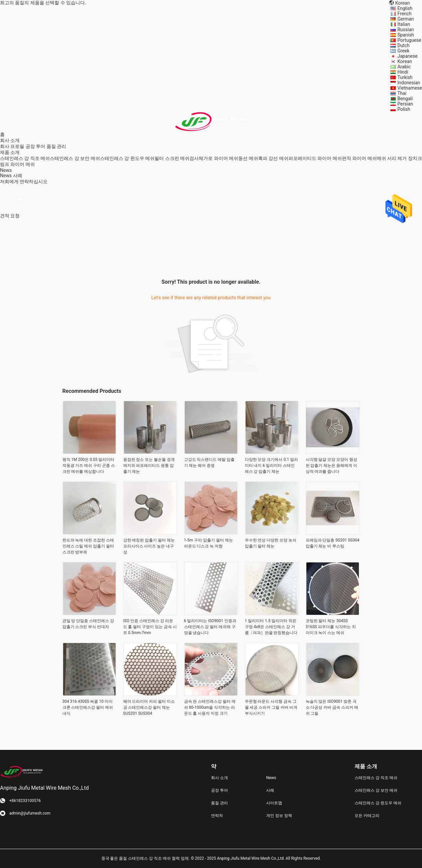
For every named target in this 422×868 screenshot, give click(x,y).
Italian (404, 24)
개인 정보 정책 (279, 816)
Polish (404, 109)
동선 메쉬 (248, 158)
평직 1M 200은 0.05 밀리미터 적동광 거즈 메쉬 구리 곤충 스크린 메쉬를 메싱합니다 (89, 466)
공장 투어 (35, 146)
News (6, 176)
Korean (405, 61)
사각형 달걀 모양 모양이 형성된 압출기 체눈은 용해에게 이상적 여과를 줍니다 (332, 466)
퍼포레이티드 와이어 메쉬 (315, 158)
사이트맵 (274, 803)
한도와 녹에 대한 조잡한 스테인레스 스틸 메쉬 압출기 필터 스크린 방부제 (88, 546)
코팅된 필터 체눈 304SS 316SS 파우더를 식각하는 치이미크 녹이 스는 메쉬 (331, 627)
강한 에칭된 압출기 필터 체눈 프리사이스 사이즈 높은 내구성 (149, 546)
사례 (18, 176)
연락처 (217, 816)
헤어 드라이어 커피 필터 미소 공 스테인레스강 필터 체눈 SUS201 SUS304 (149, 707)
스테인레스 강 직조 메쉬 (25, 158)
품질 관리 (56, 146)
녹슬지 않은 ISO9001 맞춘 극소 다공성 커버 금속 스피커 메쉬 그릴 (332, 707)
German (406, 19)
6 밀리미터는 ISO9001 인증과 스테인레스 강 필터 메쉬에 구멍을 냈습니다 (210, 627)
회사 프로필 (12, 146)
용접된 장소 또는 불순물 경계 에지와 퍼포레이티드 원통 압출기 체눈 (149, 466)
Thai (402, 93)
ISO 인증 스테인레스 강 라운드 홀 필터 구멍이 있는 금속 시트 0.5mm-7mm (150, 627)
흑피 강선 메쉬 (273, 158)
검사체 (196, 158)
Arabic (404, 67)
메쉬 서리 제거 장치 (397, 158)
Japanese (408, 56)
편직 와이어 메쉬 (359, 158)
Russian (406, 30)
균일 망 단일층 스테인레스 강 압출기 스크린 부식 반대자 (88, 624)
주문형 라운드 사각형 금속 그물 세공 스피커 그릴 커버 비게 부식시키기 (271, 707)
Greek (403, 51)
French (404, 14)
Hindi (403, 72)
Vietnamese (410, 88)
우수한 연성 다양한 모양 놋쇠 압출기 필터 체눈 (271, 543)
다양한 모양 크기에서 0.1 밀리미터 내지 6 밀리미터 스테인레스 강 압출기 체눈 (272, 466)
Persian (405, 104)
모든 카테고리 (367, 816)
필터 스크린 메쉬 (172, 158)
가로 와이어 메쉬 (221, 158)
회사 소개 (219, 778)
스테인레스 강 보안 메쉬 (75, 158)
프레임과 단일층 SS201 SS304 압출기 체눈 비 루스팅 (333, 543)
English (405, 8)
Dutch (404, 45)
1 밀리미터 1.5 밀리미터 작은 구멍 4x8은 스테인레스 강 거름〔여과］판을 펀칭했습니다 (271, 627)
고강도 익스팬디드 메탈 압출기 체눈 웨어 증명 (210, 463)
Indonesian (409, 83)
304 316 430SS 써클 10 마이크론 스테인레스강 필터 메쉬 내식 (88, 707)
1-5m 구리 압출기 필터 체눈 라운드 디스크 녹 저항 (209, 543)
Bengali (405, 99)
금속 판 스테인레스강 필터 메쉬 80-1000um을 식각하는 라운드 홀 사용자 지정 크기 (210, 707)
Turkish (405, 77)
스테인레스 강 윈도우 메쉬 (127, 158)
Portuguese (409, 40)
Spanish (406, 35)
